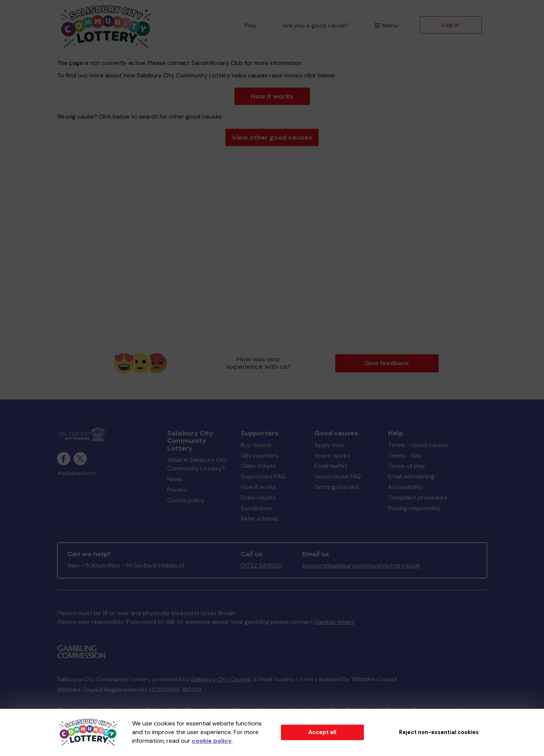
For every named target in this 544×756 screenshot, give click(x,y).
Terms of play (407, 466)
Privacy (177, 490)
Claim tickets (258, 466)
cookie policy (212, 741)
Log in (451, 25)
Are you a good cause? (315, 25)
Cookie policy (186, 500)
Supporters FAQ (263, 476)
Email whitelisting (411, 476)
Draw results (258, 498)
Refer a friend (259, 519)
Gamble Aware (334, 622)
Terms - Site (405, 456)
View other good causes (272, 137)
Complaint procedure (418, 498)
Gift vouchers (260, 456)
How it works (272, 96)
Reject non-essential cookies (439, 732)
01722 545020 (261, 565)
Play (250, 25)
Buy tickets (256, 445)
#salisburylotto (76, 473)
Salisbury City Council (221, 679)
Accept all (322, 732)
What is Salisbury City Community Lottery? (197, 464)
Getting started (336, 487)
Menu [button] (386, 25)
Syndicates (256, 508)
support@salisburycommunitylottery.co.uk (361, 565)
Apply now (329, 445)
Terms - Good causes (418, 445)
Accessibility (405, 487)
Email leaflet (331, 466)
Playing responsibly (415, 508)
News (175, 479)
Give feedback (387, 363)
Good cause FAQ (338, 476)
